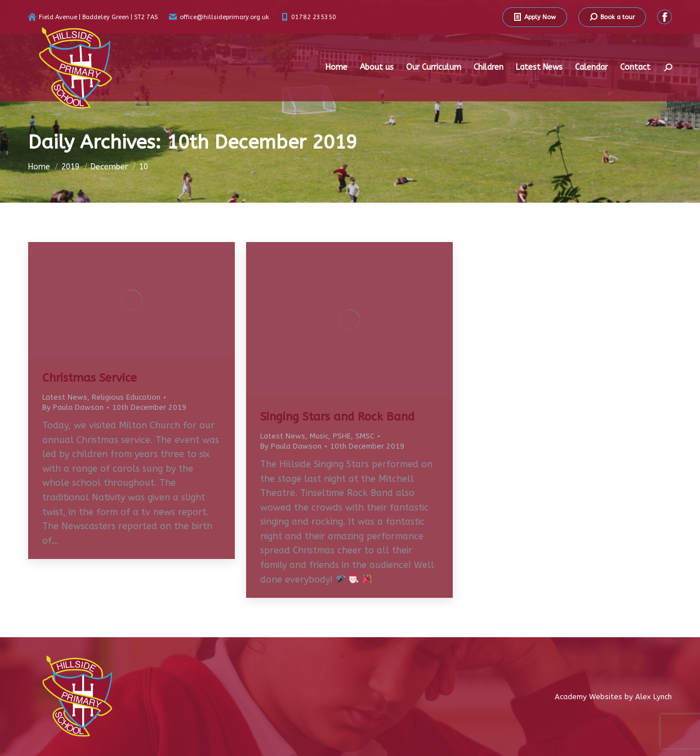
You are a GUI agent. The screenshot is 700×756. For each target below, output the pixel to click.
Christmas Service (90, 378)
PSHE (342, 436)
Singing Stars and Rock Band (337, 417)
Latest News (65, 397)
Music (319, 436)
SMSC (365, 436)
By (73, 407)
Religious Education (126, 397)
